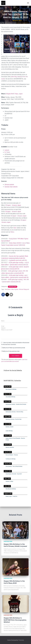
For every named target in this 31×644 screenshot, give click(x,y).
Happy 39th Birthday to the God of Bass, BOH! (14, 582)
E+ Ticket (7, 152)
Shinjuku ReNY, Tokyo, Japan (14, 94)
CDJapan (8, 205)
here (15, 228)
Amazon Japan (16, 205)
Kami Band (8, 289)
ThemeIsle (21, 640)
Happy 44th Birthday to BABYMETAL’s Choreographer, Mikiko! (15, 620)
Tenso (12, 232)
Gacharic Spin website (11, 187)
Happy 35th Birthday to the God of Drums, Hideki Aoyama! (15, 545)
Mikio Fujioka (15, 289)
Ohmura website (9, 185)
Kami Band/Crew (13, 287)
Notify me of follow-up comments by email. (14, 348)
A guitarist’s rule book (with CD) (18, 260)
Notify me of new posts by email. (11, 351)
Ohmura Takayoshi (24, 289)
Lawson (7, 150)
